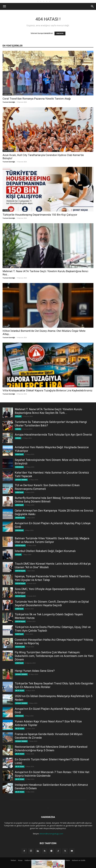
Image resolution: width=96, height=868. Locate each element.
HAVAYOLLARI (20, 518)
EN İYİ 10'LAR (20, 691)
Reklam (13, 860)
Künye (20, 860)
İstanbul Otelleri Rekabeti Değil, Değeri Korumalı (45, 551)
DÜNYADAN (19, 467)
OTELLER (6, 210)
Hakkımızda (29, 860)
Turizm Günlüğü (9, 102)
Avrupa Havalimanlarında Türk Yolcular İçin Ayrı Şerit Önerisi (53, 435)
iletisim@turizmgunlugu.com (51, 834)
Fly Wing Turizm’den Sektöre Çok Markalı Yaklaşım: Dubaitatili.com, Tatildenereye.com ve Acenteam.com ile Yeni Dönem (54, 656)
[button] (4, 6)
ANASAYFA (60, 33)
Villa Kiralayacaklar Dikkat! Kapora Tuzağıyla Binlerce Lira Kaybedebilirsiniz (47, 390)
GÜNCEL (6, 386)
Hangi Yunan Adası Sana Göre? (35, 671)
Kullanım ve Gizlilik (79, 860)
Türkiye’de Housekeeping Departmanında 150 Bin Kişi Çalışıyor (40, 215)
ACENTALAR (7, 94)
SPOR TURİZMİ (8, 151)
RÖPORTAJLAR (20, 545)
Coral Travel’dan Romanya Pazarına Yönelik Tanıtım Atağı (37, 99)
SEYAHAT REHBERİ (21, 480)
